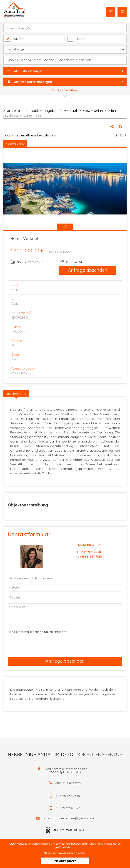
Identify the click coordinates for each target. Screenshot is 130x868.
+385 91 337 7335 (91, 557)
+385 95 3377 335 (67, 796)
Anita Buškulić (89, 545)
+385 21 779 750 (91, 552)
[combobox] (65, 60)
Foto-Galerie (15, 143)
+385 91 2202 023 (68, 783)
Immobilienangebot (42, 111)
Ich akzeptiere (65, 861)
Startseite (12, 111)
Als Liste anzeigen (66, 71)
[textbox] (67, 60)
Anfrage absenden (88, 270)
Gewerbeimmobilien (100, 111)
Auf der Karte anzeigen (65, 82)
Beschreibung (16, 394)
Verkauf (71, 111)
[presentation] (38, 644)
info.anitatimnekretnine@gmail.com (67, 818)
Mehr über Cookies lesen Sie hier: (65, 853)
